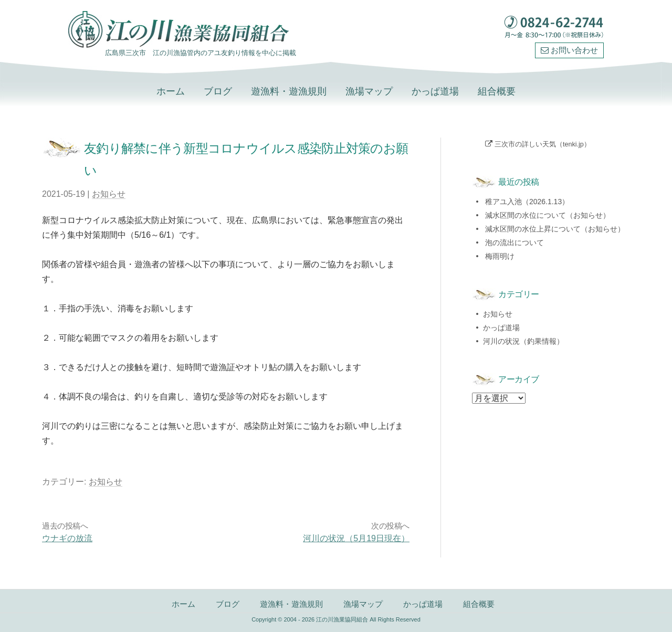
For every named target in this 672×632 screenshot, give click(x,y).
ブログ (218, 91)
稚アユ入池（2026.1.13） (527, 202)
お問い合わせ (569, 50)
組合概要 (497, 91)
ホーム (171, 91)
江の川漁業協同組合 (342, 619)
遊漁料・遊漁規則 (289, 91)
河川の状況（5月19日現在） (356, 538)
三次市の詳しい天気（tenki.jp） (543, 144)
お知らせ (109, 194)
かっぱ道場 (435, 91)
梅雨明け (500, 256)
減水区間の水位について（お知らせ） (548, 215)
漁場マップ (369, 91)
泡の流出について (514, 243)
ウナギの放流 (67, 538)
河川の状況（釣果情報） (523, 341)
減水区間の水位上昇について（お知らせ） (555, 229)
